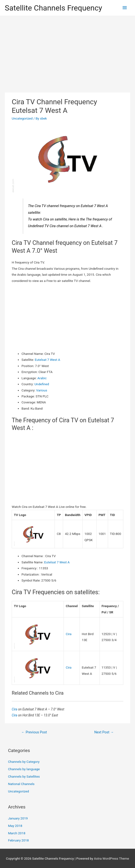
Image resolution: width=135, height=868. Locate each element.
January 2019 (18, 818)
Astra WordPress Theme (112, 858)
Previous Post (34, 732)
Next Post (104, 732)
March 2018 (17, 833)
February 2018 (18, 840)
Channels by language (24, 769)
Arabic (42, 378)
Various (42, 390)
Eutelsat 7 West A (47, 360)
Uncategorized (22, 118)
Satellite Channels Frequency (53, 8)
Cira (69, 634)
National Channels (21, 784)
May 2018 (15, 826)
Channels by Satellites (24, 776)
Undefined (42, 384)
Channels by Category (24, 762)
